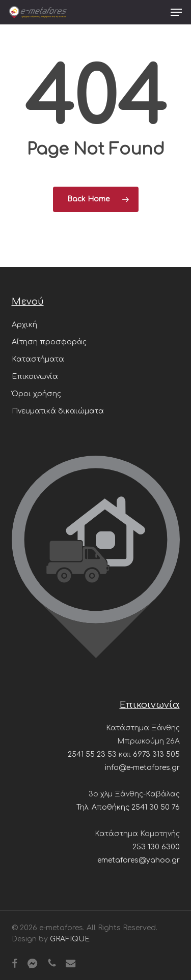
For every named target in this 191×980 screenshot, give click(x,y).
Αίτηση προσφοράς (49, 342)
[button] (176, 12)
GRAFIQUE (70, 939)
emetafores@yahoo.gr (139, 860)
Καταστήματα (38, 359)
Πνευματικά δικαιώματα (58, 411)
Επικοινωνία (35, 377)
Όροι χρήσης (36, 394)
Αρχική (24, 325)
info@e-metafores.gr (142, 768)
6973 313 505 (156, 754)
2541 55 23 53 (92, 754)
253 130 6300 (156, 847)
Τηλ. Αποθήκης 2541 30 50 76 (128, 807)
